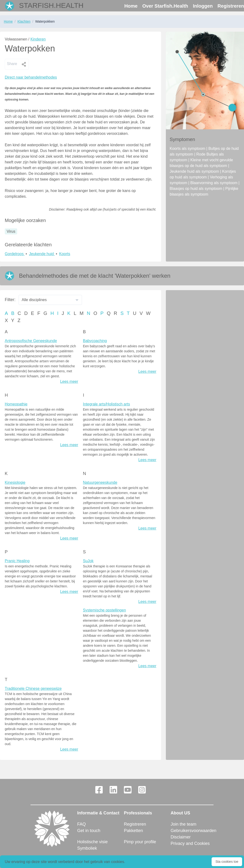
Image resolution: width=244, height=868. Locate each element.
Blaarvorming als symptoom (214, 183)
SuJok (88, 561)
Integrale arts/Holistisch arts (106, 404)
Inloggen (203, 6)
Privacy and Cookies (190, 843)
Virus (11, 231)
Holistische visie (92, 842)
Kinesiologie (15, 482)
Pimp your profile (140, 842)
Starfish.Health (51, 5)
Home (131, 6)
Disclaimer (181, 837)
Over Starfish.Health (165, 6)
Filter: (10, 300)
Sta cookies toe (227, 862)
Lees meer (69, 381)
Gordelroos (15, 254)
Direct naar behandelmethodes (31, 77)
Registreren (231, 6)
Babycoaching (95, 341)
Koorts (65, 254)
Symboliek (87, 848)
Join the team (183, 824)
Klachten (24, 21)
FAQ (81, 824)
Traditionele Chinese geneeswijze (33, 689)
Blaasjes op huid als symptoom (196, 189)
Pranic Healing (17, 561)
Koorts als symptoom (188, 149)
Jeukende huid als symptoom (195, 171)
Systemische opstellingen (104, 610)
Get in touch (89, 831)
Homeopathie (16, 404)
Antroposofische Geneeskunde (31, 341)
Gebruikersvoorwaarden (192, 831)
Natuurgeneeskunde (100, 482)
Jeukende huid (42, 254)
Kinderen (38, 39)
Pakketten (133, 831)
